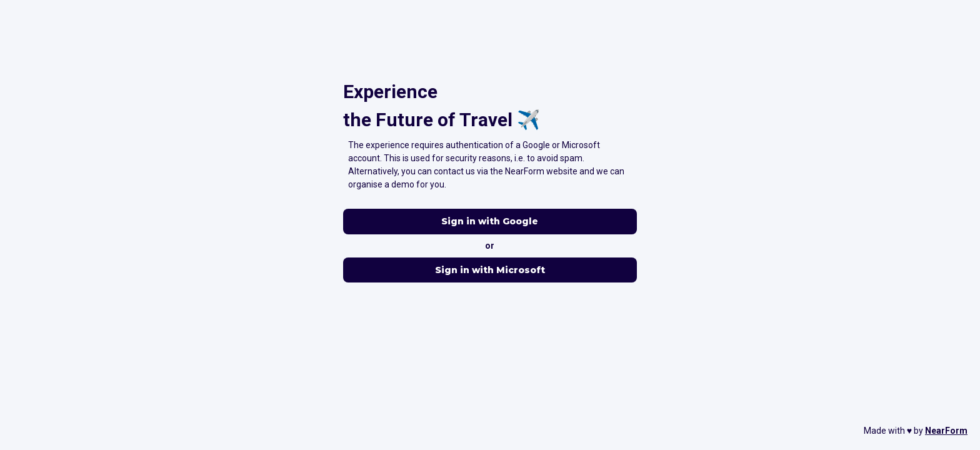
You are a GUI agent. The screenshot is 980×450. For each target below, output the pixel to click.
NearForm (946, 431)
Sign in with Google (490, 222)
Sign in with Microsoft (490, 270)
